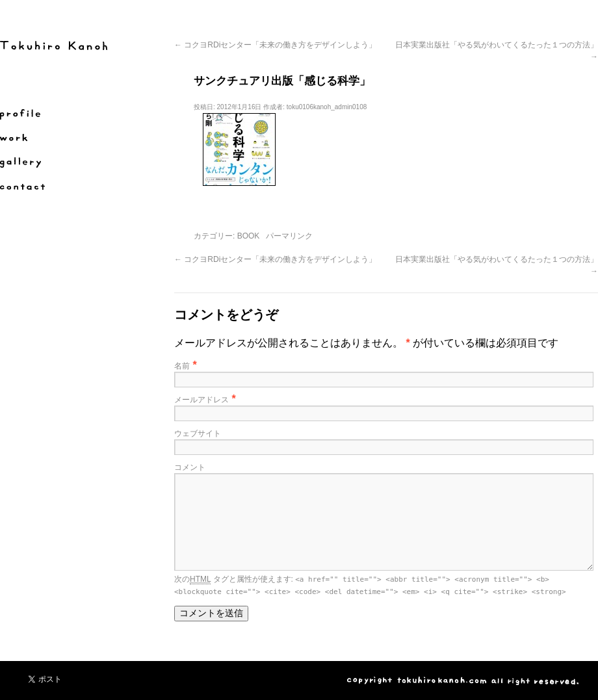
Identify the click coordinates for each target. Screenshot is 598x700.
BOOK (249, 236)
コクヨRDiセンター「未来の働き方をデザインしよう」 (275, 45)
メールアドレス (201, 400)
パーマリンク (289, 236)
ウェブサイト (198, 434)
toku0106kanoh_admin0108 (327, 107)
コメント (190, 467)
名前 (182, 366)
